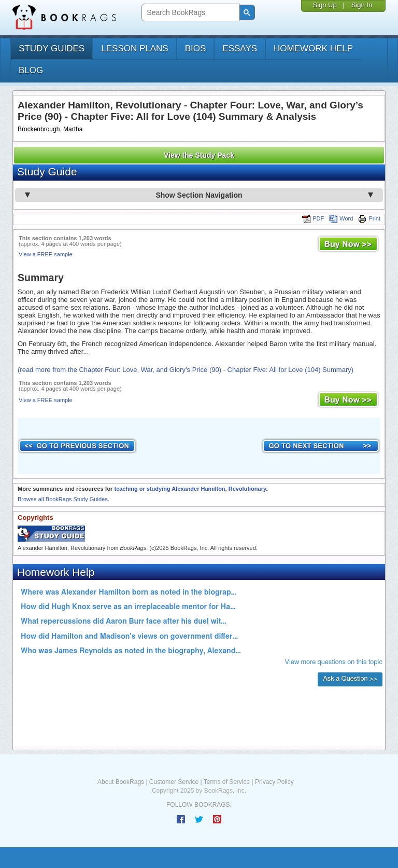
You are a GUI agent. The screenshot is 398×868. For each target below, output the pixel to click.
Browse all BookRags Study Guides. (63, 499)
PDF (313, 218)
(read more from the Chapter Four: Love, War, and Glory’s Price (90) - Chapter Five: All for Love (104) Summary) (186, 370)
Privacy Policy (274, 782)
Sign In (362, 5)
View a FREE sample (46, 254)
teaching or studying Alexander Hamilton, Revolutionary (190, 489)
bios (196, 49)
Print (369, 218)
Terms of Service (227, 782)
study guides (52, 49)
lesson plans (134, 49)
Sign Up (324, 5)
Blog (31, 70)
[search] (189, 13)
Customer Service (174, 782)
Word (341, 218)
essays (240, 49)
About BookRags (121, 782)
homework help (313, 49)
